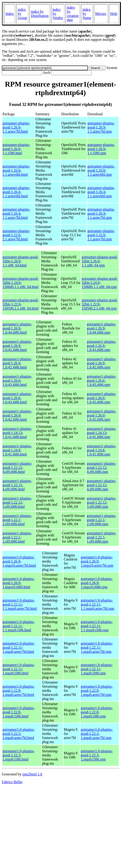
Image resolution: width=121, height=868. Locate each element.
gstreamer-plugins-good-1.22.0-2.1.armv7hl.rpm (101, 235)
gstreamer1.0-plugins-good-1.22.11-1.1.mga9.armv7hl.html (20, 604)
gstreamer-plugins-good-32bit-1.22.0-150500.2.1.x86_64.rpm (100, 304)
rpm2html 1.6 (32, 774)
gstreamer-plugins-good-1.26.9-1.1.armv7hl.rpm (101, 127)
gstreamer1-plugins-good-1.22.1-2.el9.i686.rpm (101, 520)
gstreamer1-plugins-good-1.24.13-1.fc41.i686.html (17, 433)
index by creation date (73, 14)
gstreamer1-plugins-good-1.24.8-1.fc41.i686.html (17, 450)
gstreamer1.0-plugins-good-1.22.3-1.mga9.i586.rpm (97, 755)
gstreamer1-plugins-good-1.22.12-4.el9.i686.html (17, 468)
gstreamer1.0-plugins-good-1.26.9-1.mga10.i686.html (19, 583)
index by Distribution (40, 14)
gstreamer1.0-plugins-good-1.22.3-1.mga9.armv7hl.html (19, 734)
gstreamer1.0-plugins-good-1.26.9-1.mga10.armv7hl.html (19, 561)
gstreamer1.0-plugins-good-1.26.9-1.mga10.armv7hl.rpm (97, 561)
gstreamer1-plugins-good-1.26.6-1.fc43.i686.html (17, 380)
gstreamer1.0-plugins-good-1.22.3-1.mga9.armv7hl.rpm (97, 734)
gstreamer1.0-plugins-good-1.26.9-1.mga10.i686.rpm (97, 583)
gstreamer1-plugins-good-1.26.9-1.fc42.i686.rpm (101, 363)
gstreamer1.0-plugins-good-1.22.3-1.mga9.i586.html (19, 755)
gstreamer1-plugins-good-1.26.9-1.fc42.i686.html (17, 363)
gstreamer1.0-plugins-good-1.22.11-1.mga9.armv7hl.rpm (97, 647)
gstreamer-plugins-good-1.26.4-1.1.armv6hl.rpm (101, 192)
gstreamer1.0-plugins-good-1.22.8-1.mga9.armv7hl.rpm (97, 691)
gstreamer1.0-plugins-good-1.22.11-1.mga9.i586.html (19, 669)
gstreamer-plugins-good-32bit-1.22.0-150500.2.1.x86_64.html (21, 304)
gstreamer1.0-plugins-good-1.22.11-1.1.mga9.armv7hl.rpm (97, 604)
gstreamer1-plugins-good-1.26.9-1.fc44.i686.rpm (101, 328)
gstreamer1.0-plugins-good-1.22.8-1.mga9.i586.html (19, 712)
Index (10, 14)
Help (114, 14)
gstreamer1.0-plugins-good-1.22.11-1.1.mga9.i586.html (19, 626)
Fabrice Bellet (12, 782)
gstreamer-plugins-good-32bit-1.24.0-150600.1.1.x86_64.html (21, 283)
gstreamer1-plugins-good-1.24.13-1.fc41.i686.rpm (101, 433)
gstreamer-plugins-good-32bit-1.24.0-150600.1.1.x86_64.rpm (100, 283)
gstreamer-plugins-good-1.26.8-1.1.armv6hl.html (16, 170)
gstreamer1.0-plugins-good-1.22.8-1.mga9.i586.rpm (97, 712)
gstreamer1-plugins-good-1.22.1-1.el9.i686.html (17, 537)
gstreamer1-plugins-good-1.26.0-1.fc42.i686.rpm (101, 415)
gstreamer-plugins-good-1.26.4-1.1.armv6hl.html (16, 192)
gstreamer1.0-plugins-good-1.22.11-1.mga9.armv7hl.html (19, 647)
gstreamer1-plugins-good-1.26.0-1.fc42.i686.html (17, 415)
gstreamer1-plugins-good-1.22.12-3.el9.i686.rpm (101, 502)
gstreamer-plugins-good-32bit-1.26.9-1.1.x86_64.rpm (100, 261)
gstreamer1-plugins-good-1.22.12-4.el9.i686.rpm (101, 468)
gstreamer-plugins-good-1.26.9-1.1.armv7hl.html (16, 127)
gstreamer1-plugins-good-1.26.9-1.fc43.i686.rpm (101, 346)
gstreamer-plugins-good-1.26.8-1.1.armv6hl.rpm (101, 170)
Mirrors (101, 14)
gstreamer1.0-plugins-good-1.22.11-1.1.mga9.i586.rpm (97, 626)
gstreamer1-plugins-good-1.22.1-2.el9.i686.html (17, 520)
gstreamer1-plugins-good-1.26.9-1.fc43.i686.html (17, 346)
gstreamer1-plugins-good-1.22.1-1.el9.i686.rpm (101, 537)
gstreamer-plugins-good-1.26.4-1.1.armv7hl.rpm (101, 213)
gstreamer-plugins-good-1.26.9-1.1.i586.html (16, 149)
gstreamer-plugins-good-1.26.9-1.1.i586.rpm (101, 149)
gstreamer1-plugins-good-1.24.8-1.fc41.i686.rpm (101, 450)
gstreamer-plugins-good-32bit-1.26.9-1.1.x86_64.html (21, 261)
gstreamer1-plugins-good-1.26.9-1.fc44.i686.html (17, 328)
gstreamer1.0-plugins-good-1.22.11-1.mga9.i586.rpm (97, 669)
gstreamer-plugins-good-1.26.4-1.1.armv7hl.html (16, 213)
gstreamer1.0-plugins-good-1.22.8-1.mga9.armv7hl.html (19, 691)
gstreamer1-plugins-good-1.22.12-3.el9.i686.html (17, 502)
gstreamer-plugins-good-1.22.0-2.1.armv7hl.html (16, 235)
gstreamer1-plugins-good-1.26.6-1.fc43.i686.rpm (101, 380)
